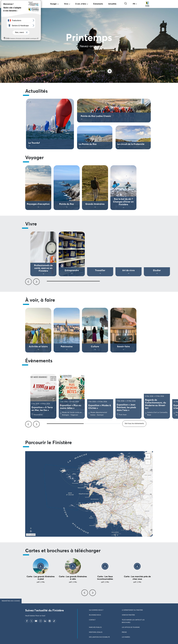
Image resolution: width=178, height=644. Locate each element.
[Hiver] (96, 71)
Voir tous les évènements (134, 424)
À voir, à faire (81, 4)
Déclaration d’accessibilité (99, 637)
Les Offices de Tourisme (131, 627)
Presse (124, 632)
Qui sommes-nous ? (96, 610)
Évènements (98, 4)
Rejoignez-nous (95, 615)
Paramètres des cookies (11, 601)
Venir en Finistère (128, 615)
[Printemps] (110, 71)
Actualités (112, 4)
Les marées (126, 637)
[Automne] (82, 71)
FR (134, 4)
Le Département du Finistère (132, 610)
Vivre (66, 4)
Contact (92, 620)
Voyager (53, 4)
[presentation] (85, 594)
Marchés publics (95, 627)
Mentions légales (96, 632)
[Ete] (68, 71)
